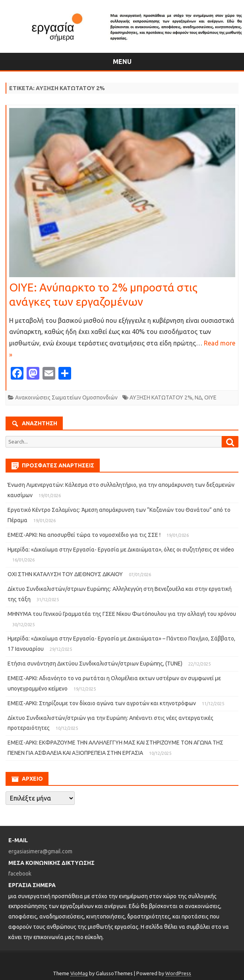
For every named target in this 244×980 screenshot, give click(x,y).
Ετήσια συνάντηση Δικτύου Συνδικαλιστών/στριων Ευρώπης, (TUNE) (95, 664)
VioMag (79, 973)
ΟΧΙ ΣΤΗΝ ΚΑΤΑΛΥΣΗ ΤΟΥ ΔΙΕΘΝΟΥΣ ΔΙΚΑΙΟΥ (65, 574)
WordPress (178, 973)
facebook (20, 874)
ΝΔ (198, 397)
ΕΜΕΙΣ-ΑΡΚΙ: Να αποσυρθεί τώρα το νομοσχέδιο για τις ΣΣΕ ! (84, 535)
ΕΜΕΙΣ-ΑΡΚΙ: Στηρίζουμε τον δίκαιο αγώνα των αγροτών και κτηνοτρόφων (102, 703)
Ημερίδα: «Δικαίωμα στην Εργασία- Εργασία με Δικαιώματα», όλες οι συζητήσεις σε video (121, 550)
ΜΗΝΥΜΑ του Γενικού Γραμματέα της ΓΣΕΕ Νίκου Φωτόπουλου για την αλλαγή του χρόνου (122, 614)
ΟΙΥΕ (210, 397)
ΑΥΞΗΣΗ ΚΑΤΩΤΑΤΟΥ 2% (161, 397)
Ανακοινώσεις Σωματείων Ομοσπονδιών (66, 397)
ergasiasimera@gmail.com (40, 851)
